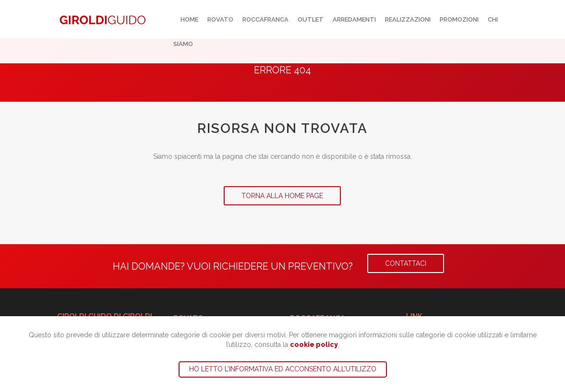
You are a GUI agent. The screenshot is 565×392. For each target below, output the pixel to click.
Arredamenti (354, 19)
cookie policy (314, 344)
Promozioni (459, 19)
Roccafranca (265, 19)
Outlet (311, 19)
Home (189, 19)
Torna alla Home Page (282, 196)
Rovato (220, 19)
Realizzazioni (408, 19)
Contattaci (406, 263)
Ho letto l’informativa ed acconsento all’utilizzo (283, 369)
